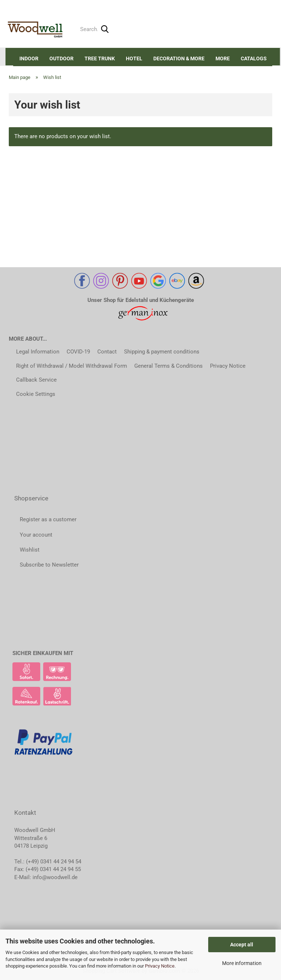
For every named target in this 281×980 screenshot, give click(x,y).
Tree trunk (100, 58)
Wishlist (30, 550)
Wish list (266, 5)
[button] (218, 5)
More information (242, 963)
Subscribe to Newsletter (49, 565)
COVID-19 (78, 352)
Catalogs (254, 58)
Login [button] (239, 5)
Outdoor (61, 58)
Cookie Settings (36, 394)
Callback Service (36, 380)
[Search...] (105, 30)
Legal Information (38, 352)
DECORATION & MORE (179, 58)
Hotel (134, 58)
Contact (107, 352)
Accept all (242, 945)
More (223, 58)
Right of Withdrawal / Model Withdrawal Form (72, 366)
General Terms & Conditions (168, 366)
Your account (36, 535)
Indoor (29, 58)
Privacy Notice (160, 966)
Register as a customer (48, 519)
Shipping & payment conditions (162, 352)
